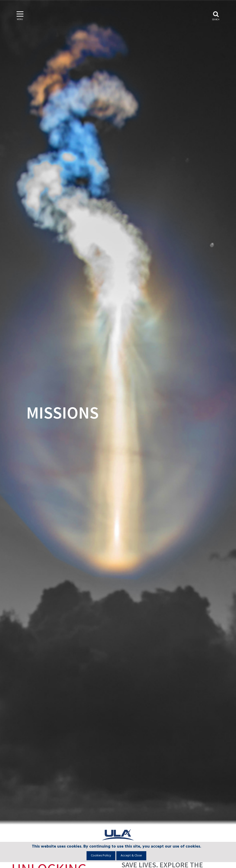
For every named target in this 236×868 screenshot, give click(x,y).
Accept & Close (131, 856)
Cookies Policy (101, 856)
